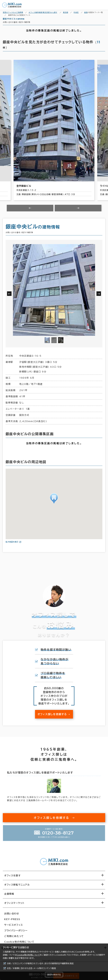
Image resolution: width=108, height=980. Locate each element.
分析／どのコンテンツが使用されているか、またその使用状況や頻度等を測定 (40, 963)
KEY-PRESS (12, 922)
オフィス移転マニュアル (17, 887)
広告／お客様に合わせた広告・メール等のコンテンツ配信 (31, 968)
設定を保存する (54, 975)
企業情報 (9, 896)
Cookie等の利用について (28, 955)
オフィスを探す (12, 878)
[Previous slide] (30, 210)
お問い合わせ (12, 916)
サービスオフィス (14, 927)
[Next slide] (78, 210)
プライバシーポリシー (16, 933)
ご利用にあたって (14, 939)
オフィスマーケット (14, 905)
